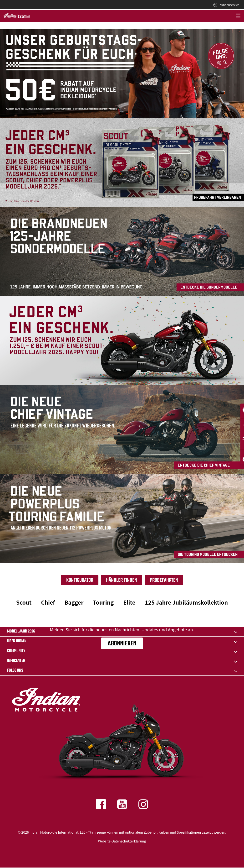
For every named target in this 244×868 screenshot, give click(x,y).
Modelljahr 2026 (21, 631)
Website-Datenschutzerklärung (122, 841)
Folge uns (15, 671)
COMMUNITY (16, 651)
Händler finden (122, 580)
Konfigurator (80, 580)
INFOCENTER (16, 661)
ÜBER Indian (17, 641)
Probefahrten (164, 580)
